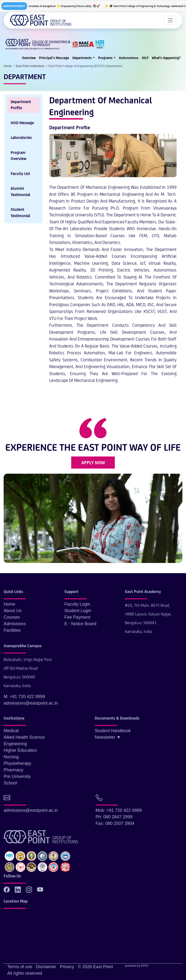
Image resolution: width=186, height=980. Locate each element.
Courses (12, 617)
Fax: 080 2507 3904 (115, 823)
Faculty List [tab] (20, 174)
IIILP (145, 58)
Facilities (12, 630)
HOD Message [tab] (22, 123)
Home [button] (8, 66)
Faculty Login (77, 604)
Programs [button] (105, 58)
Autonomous (129, 58)
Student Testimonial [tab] (20, 213)
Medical (11, 731)
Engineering (15, 744)
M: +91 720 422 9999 (24, 697)
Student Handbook (113, 731)
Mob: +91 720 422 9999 (119, 810)
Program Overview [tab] (19, 156)
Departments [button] (82, 58)
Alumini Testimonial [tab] (20, 192)
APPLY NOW (93, 463)
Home (9, 604)
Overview (29, 58)
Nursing (11, 757)
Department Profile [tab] (21, 105)
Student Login (78, 611)
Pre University (17, 776)
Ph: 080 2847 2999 (114, 817)
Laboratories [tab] (21, 138)
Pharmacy (13, 770)
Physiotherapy (17, 763)
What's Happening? (166, 58)
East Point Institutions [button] (30, 66)
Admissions (15, 624)
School (10, 783)
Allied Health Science (24, 737)
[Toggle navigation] (170, 20)
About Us (13, 611)
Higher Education (20, 750)
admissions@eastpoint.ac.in (31, 703)
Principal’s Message (54, 58)
